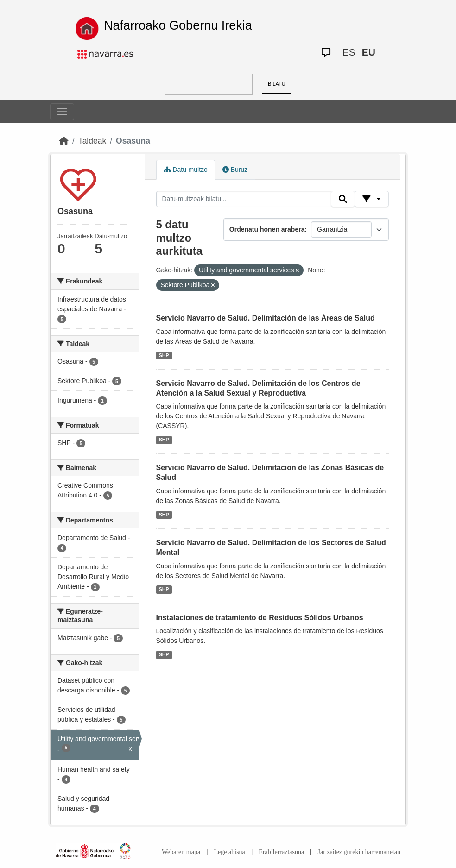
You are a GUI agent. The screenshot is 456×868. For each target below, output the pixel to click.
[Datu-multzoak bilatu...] (244, 199)
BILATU (277, 84)
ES (349, 52)
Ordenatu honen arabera (267, 229)
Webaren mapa (181, 852)
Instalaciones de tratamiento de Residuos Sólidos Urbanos (260, 618)
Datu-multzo (186, 170)
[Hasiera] (64, 141)
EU (369, 52)
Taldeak (92, 141)
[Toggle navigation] (62, 112)
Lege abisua (230, 852)
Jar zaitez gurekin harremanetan (359, 852)
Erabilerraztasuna (281, 852)
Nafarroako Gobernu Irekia (178, 25)
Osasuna (133, 141)
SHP (164, 355)
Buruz (235, 170)
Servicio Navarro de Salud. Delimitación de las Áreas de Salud (266, 318)
